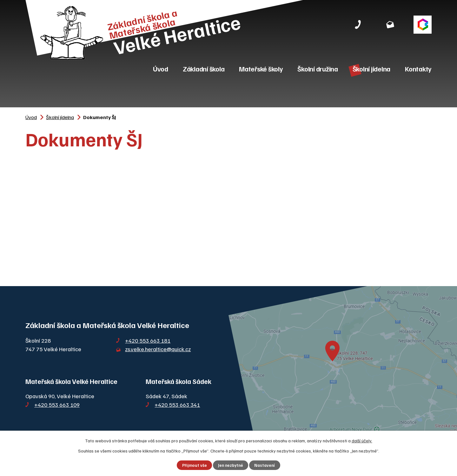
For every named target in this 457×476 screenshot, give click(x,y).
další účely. (362, 441)
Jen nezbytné (231, 465)
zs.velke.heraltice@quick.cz (158, 349)
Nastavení (265, 465)
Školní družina (318, 69)
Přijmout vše (195, 465)
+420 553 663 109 (57, 405)
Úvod (161, 69)
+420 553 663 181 (148, 340)
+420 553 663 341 (177, 405)
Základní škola (204, 69)
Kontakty (418, 69)
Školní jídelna (372, 69)
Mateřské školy (261, 69)
